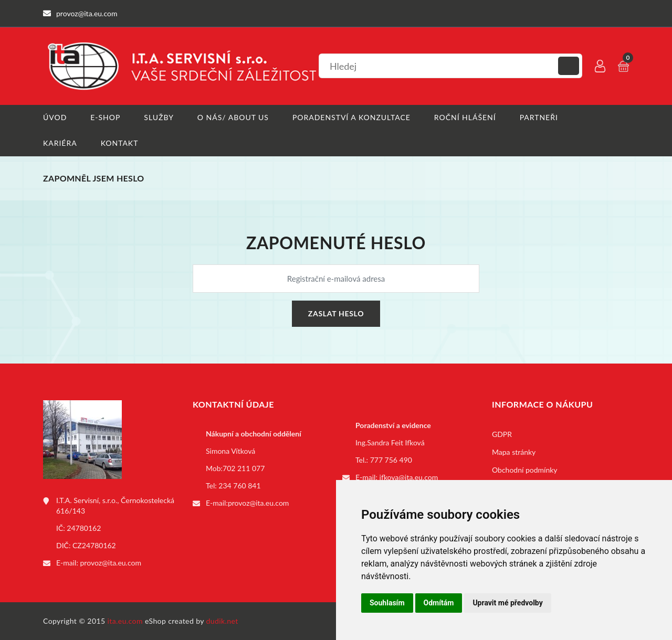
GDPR (502, 434)
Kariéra (60, 143)
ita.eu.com (125, 621)
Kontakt (120, 143)
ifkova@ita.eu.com (409, 477)
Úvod (55, 117)
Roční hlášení (465, 117)
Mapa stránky (514, 452)
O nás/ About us (233, 117)
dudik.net (222, 621)
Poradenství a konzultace (351, 117)
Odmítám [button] (439, 603)
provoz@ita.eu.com (111, 563)
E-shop (105, 117)
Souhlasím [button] (387, 603)
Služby (159, 117)
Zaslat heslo (336, 313)
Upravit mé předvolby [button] (507, 603)
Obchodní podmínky (525, 470)
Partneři (539, 117)
